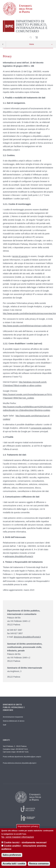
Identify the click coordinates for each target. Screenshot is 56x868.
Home (32, 44)
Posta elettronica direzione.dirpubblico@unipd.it (20, 763)
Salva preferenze (12, 857)
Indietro (3, 44)
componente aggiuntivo (41, 428)
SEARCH (48, 36)
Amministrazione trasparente (13, 717)
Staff (4, 725)
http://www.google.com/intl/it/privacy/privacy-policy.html (27, 326)
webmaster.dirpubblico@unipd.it (19, 556)
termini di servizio (20, 256)
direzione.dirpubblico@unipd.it (27, 637)
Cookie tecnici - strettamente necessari (25, 845)
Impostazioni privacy (28, 829)
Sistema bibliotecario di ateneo (14, 721)
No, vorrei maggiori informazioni (18, 839)
